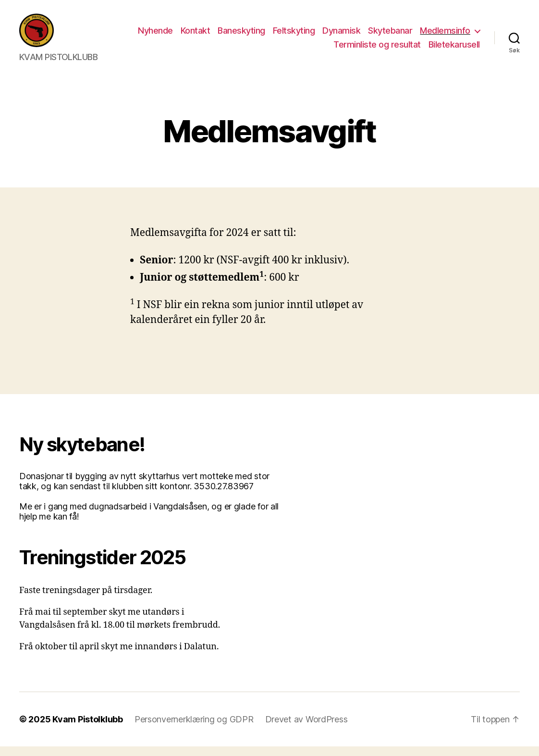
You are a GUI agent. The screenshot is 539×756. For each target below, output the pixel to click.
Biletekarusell (454, 49)
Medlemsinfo (445, 35)
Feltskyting (294, 35)
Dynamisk (341, 35)
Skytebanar (390, 35)
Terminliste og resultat (377, 49)
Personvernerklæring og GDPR (194, 729)
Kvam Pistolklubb (88, 729)
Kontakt (196, 35)
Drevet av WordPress (306, 729)
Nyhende (155, 35)
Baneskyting (241, 35)
